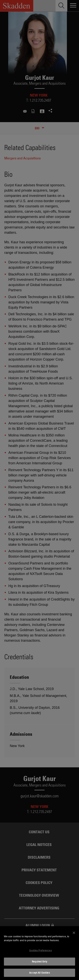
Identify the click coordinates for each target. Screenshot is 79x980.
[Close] (74, 933)
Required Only (39, 961)
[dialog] (39, 953)
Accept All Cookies (39, 973)
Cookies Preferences (40, 950)
